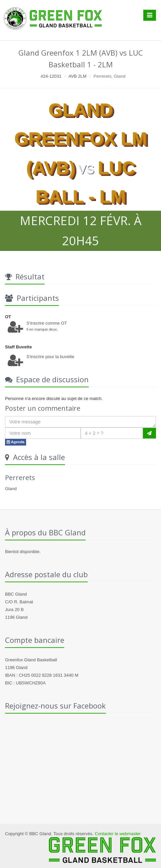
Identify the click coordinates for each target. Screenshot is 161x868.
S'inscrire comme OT (47, 323)
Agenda (16, 442)
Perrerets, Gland (109, 76)
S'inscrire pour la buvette (50, 357)
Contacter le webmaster (118, 834)
